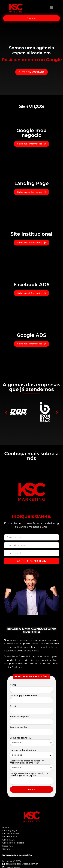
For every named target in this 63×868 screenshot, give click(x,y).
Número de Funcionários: (23, 750)
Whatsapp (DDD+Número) (24, 696)
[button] (52, 8)
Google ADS (31, 335)
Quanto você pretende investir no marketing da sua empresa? (27, 762)
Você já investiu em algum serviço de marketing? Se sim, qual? (29, 774)
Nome (13, 685)
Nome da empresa (19, 717)
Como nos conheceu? (21, 738)
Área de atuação (18, 727)
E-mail (13, 706)
